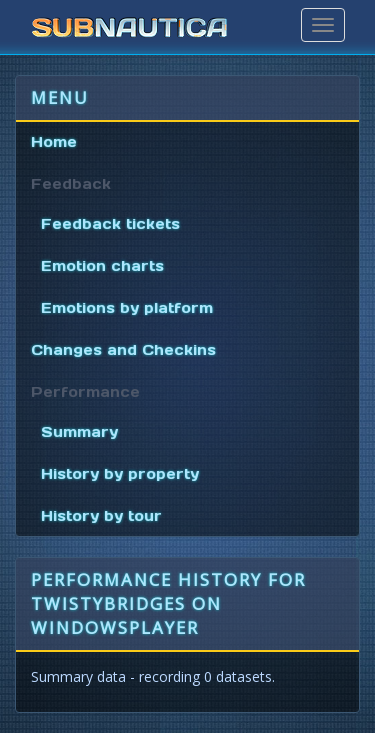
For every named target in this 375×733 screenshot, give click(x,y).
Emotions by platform (127, 308)
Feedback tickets (110, 224)
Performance (85, 392)
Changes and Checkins (123, 350)
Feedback (71, 184)
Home (54, 142)
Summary (79, 432)
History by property (120, 474)
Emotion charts (102, 266)
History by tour (101, 516)
